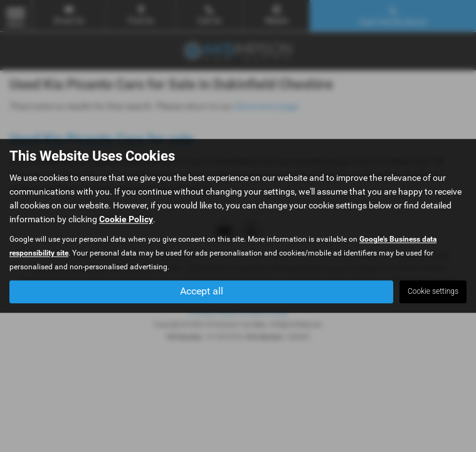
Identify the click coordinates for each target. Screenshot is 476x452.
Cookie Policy (126, 220)
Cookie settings (433, 292)
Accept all (202, 292)
